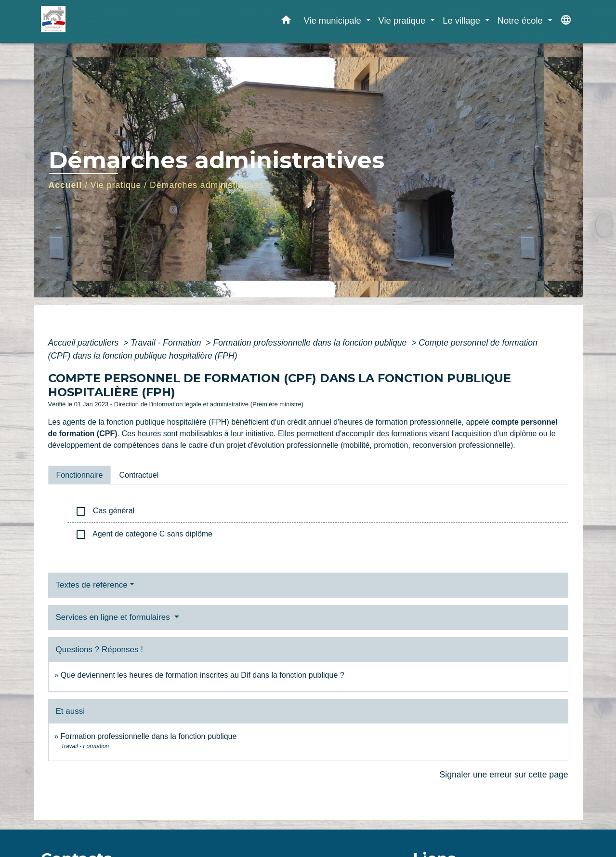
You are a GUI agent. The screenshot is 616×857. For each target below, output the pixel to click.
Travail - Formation (167, 343)
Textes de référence (92, 585)
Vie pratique (116, 185)
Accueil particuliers (85, 343)
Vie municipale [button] (333, 20)
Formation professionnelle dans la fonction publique (311, 343)
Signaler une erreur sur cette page (504, 775)
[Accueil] (101, 21)
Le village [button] (463, 20)
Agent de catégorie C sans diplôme (144, 535)
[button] (286, 22)
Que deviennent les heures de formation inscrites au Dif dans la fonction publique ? (203, 675)
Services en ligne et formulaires (114, 617)
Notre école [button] (521, 20)
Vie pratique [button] (403, 20)
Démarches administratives (207, 185)
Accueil (66, 185)
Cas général (105, 511)
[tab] (80, 475)
